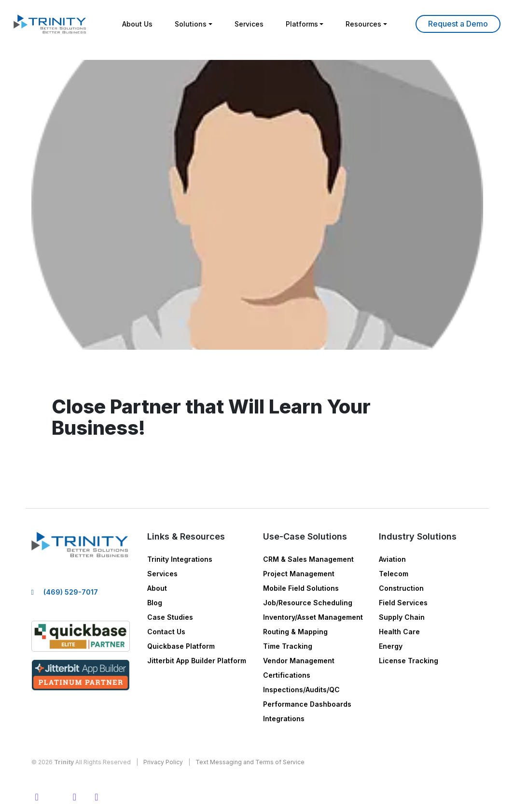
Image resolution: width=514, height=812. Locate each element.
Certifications (287, 675)
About (157, 588)
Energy (391, 646)
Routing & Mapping (295, 632)
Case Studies (170, 617)
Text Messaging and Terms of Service (250, 762)
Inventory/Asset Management (313, 617)
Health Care (399, 632)
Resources (363, 24)
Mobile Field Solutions (301, 588)
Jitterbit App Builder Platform (197, 661)
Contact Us (166, 632)
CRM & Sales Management (308, 559)
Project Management (299, 574)
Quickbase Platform (181, 646)
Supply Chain (402, 617)
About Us (137, 24)
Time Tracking (288, 646)
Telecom (394, 574)
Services (249, 24)
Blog (155, 603)
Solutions (191, 24)
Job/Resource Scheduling (308, 603)
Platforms (302, 24)
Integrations (284, 719)
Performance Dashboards (307, 704)
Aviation (392, 559)
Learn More (458, 24)
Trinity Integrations (180, 559)
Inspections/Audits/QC (301, 690)
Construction (401, 588)
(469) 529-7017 (71, 592)
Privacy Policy (163, 762)
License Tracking (409, 661)
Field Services (403, 603)
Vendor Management (299, 661)
